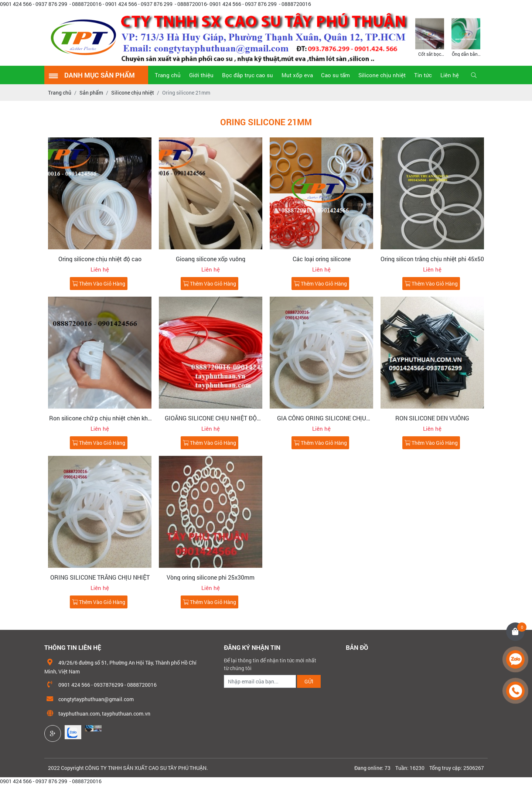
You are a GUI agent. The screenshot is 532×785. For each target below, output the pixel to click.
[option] (430, 37)
